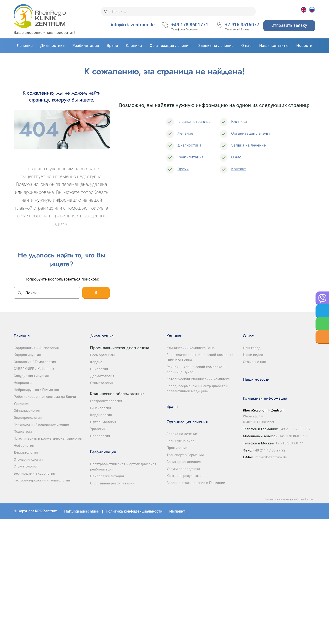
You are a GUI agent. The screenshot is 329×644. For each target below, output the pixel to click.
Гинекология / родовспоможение (41, 425)
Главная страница (194, 121)
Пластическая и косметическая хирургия (48, 438)
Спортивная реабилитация (112, 483)
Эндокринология (28, 418)
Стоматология (25, 466)
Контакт (239, 169)
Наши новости (256, 379)
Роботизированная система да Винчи (45, 397)
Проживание (177, 448)
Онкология (99, 369)
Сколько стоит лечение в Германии (196, 483)
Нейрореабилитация (107, 476)
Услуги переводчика (183, 469)
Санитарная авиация (184, 462)
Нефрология (24, 446)
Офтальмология (27, 411)
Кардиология (101, 415)
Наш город (252, 348)
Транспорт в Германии (185, 455)
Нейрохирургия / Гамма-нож (37, 390)
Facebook (268, 511)
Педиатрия (23, 432)
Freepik (309, 499)
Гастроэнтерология (106, 401)
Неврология (24, 383)
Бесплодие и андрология (34, 473)
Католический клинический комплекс (198, 379)
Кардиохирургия (27, 355)
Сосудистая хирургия (31, 376)
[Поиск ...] (178, 11)
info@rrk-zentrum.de (133, 25)
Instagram (309, 511)
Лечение (185, 133)
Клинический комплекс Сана (191, 348)
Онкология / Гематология (35, 362)
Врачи (183, 169)
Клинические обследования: (117, 394)
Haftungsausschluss (81, 511)
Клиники (239, 121)
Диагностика (189, 145)
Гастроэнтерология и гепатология (42, 480)
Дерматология (26, 452)
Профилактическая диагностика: (120, 348)
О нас (236, 157)
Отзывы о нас (254, 362)
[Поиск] (106, 12)
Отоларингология (28, 460)
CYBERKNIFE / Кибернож (34, 369)
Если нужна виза (180, 441)
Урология (21, 404)
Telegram (295, 511)
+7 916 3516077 (242, 25)
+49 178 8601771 (190, 25)
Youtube (282, 511)
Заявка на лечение (248, 145)
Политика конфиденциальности (134, 511)
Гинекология (101, 408)
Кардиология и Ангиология (36, 348)
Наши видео (253, 355)
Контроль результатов (185, 476)
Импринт (177, 511)
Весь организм (102, 355)
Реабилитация (191, 157)
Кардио (96, 362)
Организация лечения (251, 133)
